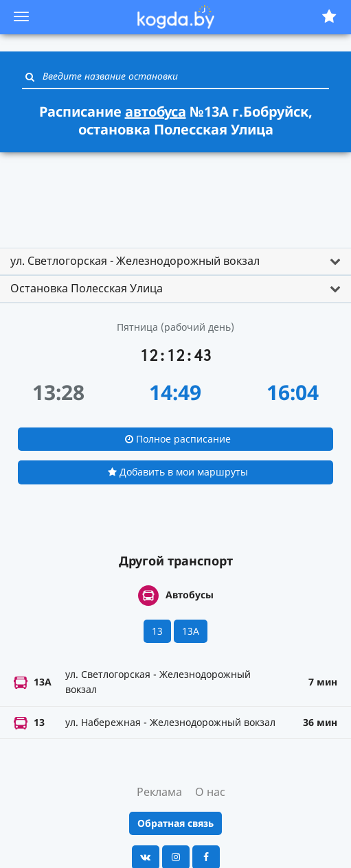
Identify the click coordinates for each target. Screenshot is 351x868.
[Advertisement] (176, 194)
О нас (210, 792)
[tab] (175, 261)
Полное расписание (178, 439)
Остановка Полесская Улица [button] (87, 288)
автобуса (156, 112)
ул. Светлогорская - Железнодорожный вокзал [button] (135, 261)
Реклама (159, 792)
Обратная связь (175, 823)
